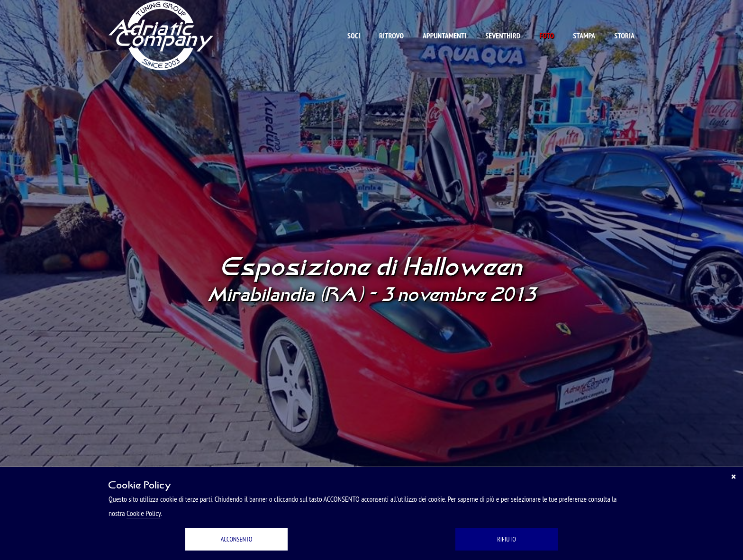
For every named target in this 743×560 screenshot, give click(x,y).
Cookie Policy (144, 513)
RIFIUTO (507, 539)
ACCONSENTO (237, 539)
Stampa (584, 36)
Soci (354, 36)
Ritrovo (391, 36)
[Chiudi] (734, 477)
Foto (547, 36)
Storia (624, 36)
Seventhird (503, 36)
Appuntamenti (444, 36)
